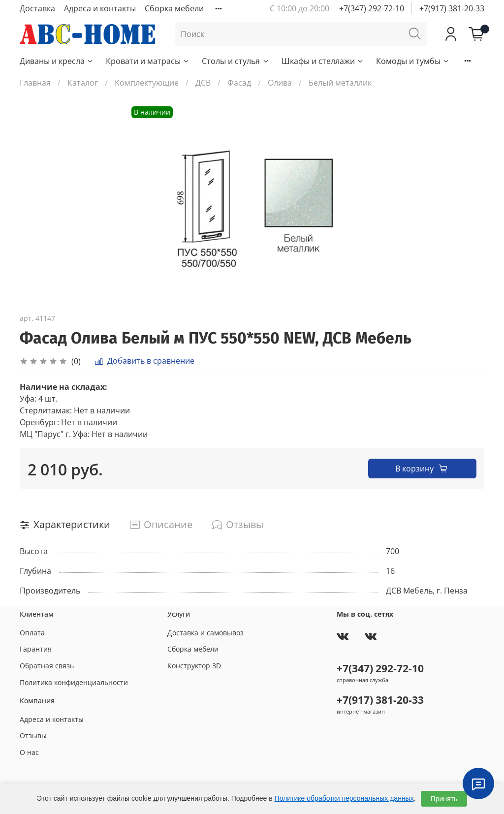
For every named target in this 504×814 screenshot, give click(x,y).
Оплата (32, 633)
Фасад (239, 83)
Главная (35, 83)
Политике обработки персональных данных (344, 798)
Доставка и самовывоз (205, 633)
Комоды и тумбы (413, 61)
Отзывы (33, 736)
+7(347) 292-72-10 (372, 8)
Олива (280, 83)
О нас (29, 752)
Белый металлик (340, 83)
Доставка (37, 8)
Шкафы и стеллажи (323, 61)
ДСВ (203, 83)
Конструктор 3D (194, 666)
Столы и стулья (236, 61)
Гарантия (36, 649)
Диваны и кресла (57, 61)
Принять (444, 799)
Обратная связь (47, 666)
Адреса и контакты (100, 8)
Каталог (83, 83)
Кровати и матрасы (148, 61)
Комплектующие (147, 83)
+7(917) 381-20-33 (452, 8)
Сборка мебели (174, 8)
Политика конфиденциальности (74, 682)
